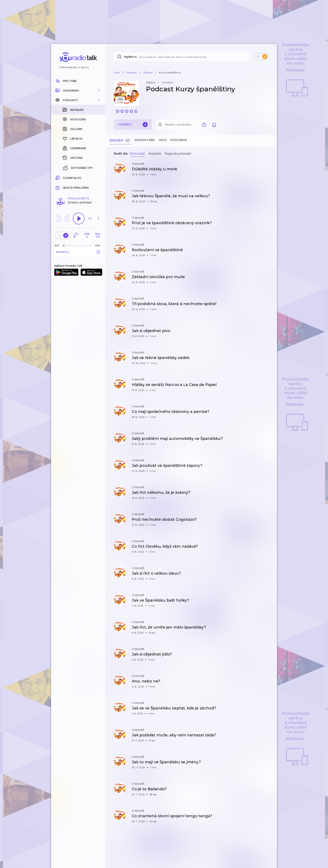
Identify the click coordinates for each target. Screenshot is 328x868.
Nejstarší (155, 154)
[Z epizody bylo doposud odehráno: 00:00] (58, 177)
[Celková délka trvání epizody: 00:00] (99, 177)
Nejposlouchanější (178, 154)
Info (163, 140)
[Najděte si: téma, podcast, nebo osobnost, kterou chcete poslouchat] (182, 57)
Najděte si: (131, 57)
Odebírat (133, 125)
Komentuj (78, 184)
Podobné (179, 140)
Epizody (120, 141)
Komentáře (145, 140)
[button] (78, 90)
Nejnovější (137, 154)
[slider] (64, 178)
